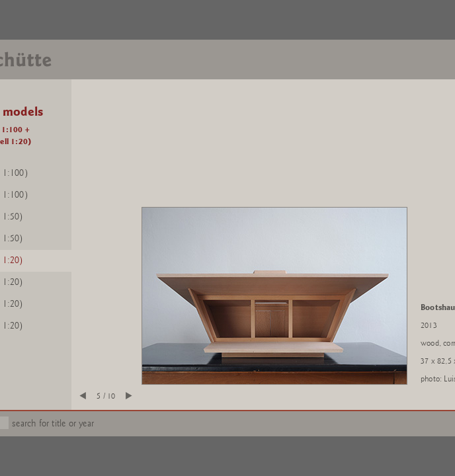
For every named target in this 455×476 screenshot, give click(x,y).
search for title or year (53, 423)
